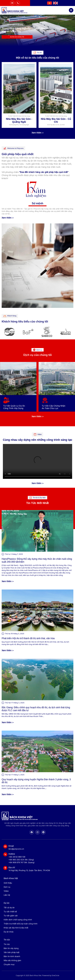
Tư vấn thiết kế (10, 912)
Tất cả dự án (9, 908)
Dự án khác (9, 932)
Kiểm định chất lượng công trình (18, 920)
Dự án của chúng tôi (58, 37)
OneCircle (55, 975)
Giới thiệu (8, 883)
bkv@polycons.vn (16, 849)
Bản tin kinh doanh (12, 956)
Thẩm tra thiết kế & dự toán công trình (21, 924)
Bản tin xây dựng (11, 948)
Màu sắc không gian (12, 960)
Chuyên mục (9, 964)
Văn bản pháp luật (12, 952)
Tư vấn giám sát (11, 916)
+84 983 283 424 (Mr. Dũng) (21, 860)
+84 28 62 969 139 (17, 857)
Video (6, 891)
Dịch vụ (7, 887)
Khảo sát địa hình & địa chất (16, 928)
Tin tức (7, 944)
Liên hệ (7, 895)
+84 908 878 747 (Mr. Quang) (22, 862)
